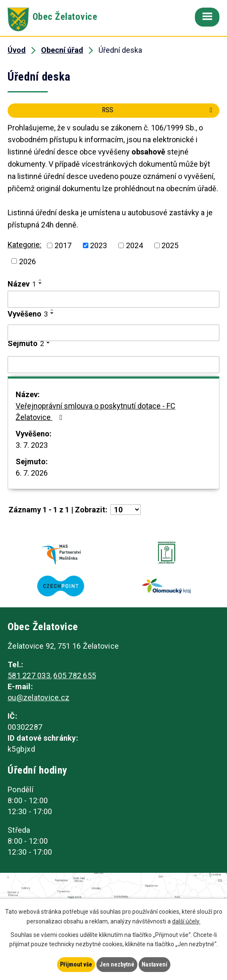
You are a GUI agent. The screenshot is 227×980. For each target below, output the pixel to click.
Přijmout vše (76, 964)
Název (22, 284)
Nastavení (155, 964)
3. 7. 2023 (32, 445)
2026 (27, 261)
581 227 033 (29, 675)
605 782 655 (75, 675)
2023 (98, 245)
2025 (170, 245)
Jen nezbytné (117, 964)
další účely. (186, 921)
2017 (63, 245)
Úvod (17, 50)
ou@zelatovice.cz (38, 697)
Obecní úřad (62, 50)
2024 (134, 245)
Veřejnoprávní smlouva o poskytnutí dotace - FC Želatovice (96, 411)
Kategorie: (25, 245)
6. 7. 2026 (32, 473)
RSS (159, 110)
